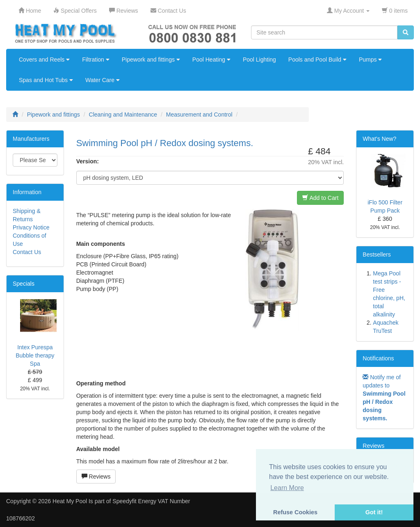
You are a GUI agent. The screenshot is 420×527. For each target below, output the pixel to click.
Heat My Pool (70, 501)
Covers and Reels (44, 60)
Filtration (96, 60)
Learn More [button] (287, 488)
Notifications (378, 358)
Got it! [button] (374, 512)
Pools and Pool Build (317, 60)
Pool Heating (211, 60)
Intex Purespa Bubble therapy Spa (35, 355)
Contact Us (27, 252)
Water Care (103, 80)
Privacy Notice (31, 227)
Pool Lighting (259, 60)
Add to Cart (320, 198)
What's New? (379, 139)
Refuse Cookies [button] (295, 512)
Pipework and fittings (151, 60)
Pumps (370, 60)
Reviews (96, 477)
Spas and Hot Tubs (46, 80)
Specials (24, 284)
